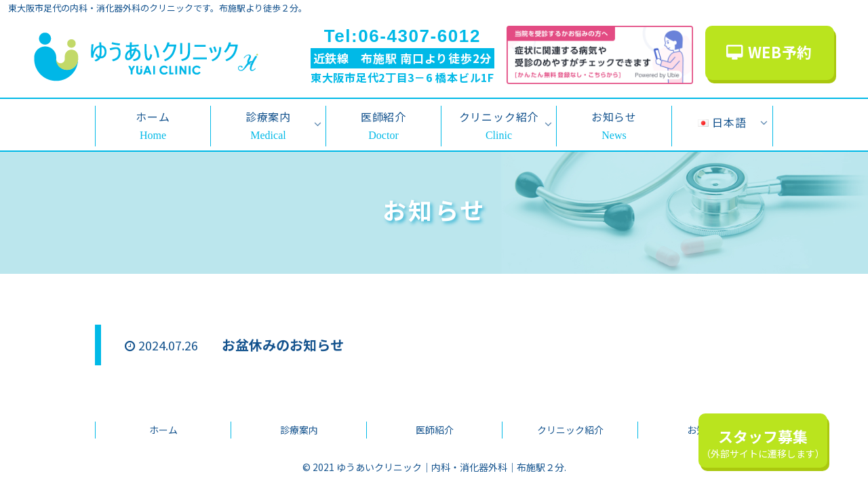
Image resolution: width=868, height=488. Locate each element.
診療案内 (299, 430)
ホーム (163, 430)
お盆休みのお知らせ (283, 345)
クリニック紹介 (570, 430)
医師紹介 (435, 430)
